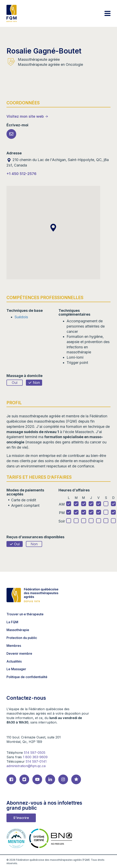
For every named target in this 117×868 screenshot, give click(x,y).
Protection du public (22, 638)
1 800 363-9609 (35, 757)
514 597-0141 (36, 761)
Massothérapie (18, 630)
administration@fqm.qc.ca (26, 766)
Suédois (21, 317)
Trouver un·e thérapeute (25, 614)
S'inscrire (21, 818)
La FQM (12, 622)
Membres (14, 646)
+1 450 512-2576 (21, 174)
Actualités (14, 661)
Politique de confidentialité (27, 677)
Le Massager (16, 669)
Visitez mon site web (25, 116)
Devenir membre (19, 653)
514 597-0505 (35, 753)
